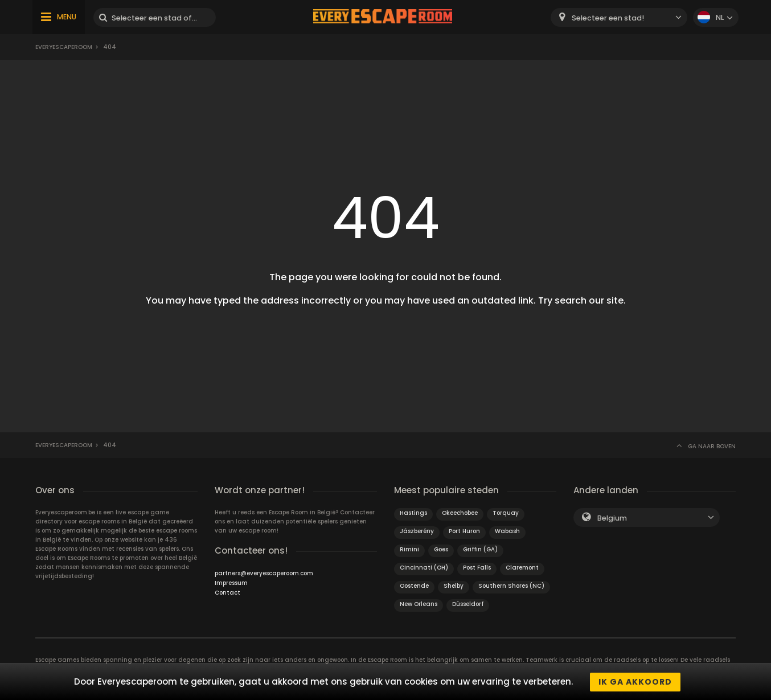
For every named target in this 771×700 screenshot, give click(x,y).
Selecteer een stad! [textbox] (608, 18)
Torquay (506, 513)
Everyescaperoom (64, 47)
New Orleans (419, 604)
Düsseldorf (468, 604)
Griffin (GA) (480, 549)
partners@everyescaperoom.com (264, 573)
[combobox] (619, 17)
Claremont (522, 568)
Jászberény (417, 531)
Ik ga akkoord (635, 682)
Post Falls (477, 568)
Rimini (409, 549)
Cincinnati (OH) (424, 568)
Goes (441, 549)
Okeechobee (460, 513)
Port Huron (464, 531)
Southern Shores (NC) (511, 586)
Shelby (454, 586)
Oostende (414, 586)
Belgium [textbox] (612, 518)
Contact (227, 593)
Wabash (507, 531)
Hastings (413, 513)
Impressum (231, 583)
